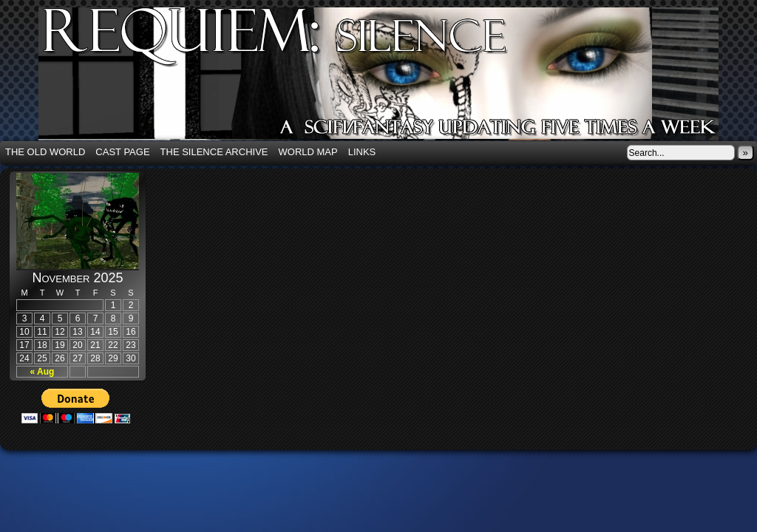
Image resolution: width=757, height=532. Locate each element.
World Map (308, 152)
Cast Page (122, 152)
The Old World (45, 152)
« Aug (43, 372)
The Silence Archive (214, 152)
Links (362, 152)
